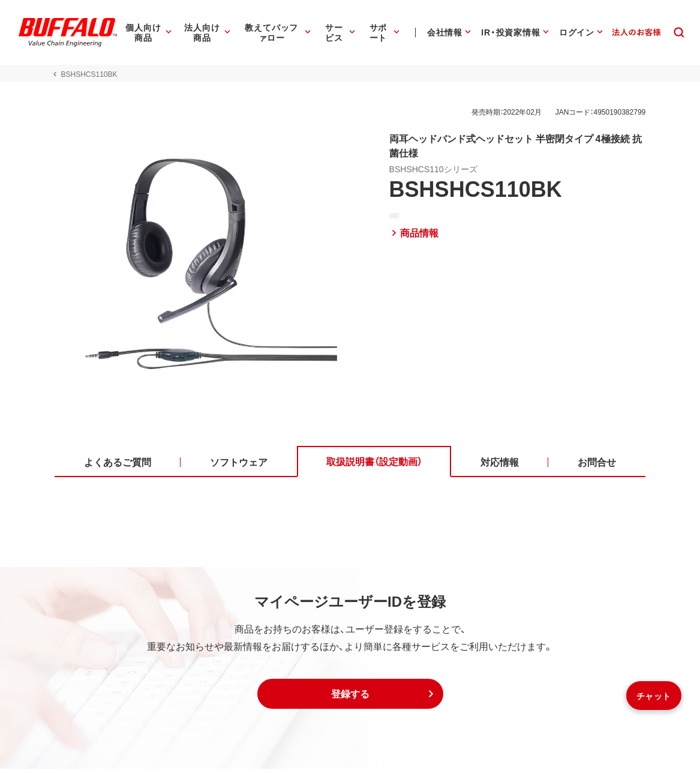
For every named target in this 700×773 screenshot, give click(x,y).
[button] (350, 698)
